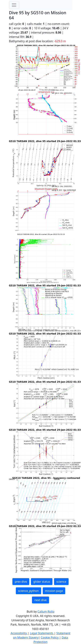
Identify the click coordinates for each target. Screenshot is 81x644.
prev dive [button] (21, 582)
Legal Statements (42, 633)
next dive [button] (40, 600)
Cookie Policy (50, 638)
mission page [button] (54, 591)
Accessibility (19, 633)
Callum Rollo (46, 612)
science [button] (61, 582)
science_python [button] (28, 591)
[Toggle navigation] (14, 5)
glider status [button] (42, 582)
